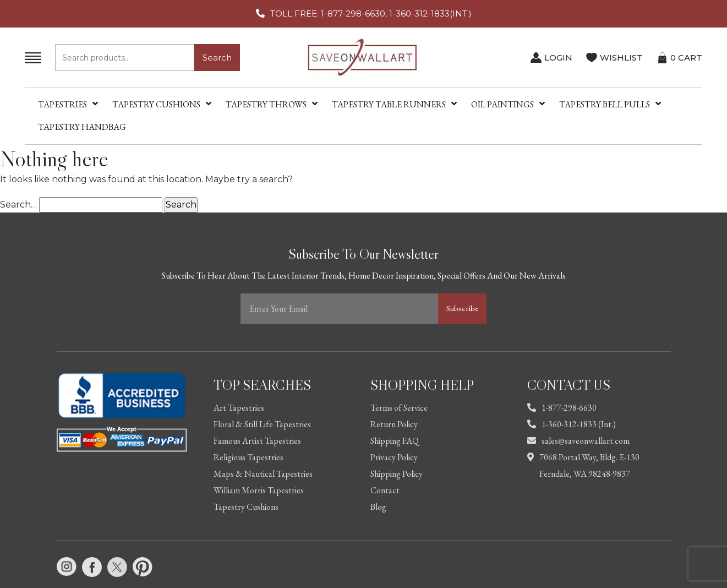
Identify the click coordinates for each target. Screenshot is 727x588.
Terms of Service (399, 408)
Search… (18, 205)
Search (217, 58)
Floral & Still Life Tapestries (262, 424)
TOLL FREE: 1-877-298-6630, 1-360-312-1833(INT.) (371, 13)
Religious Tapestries (248, 457)
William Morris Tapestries (259, 490)
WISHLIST (621, 58)
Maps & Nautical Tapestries (263, 474)
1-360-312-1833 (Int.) (572, 424)
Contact (385, 490)
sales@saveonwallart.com (578, 441)
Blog (378, 507)
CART (686, 58)
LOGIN (558, 58)
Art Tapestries (239, 408)
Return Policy (394, 424)
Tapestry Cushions (246, 507)
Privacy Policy (394, 457)
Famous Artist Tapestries (257, 441)
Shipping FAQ (395, 441)
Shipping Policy (397, 474)
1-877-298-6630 (562, 408)
